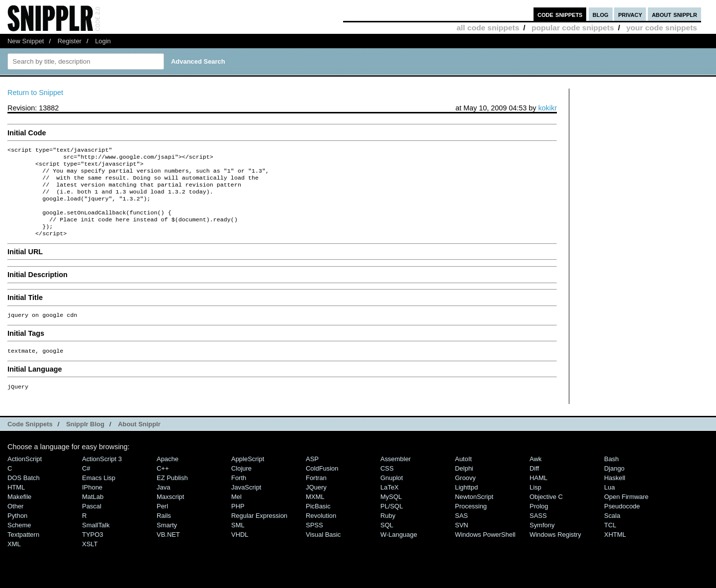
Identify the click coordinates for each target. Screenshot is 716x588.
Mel (236, 513)
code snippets (560, 14)
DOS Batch (24, 494)
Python (17, 532)
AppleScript (248, 475)
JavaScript (246, 503)
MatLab (93, 513)
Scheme (19, 541)
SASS (538, 532)
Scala (612, 532)
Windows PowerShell (485, 550)
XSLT (90, 560)
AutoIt (463, 475)
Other (15, 522)
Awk (536, 475)
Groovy (465, 494)
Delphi (464, 484)
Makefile (19, 513)
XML (14, 560)
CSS (387, 484)
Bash (612, 475)
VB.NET (168, 550)
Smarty (167, 541)
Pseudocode (622, 522)
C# (86, 484)
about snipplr (674, 14)
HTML (16, 503)
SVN (462, 541)
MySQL (391, 513)
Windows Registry (555, 550)
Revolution (321, 532)
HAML (538, 494)
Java (163, 503)
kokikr (547, 108)
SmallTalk (96, 541)
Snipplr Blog (85, 440)
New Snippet (26, 41)
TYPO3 (92, 550)
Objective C (546, 513)
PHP (238, 522)
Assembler (396, 475)
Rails (164, 532)
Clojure (241, 484)
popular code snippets (573, 28)
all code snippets (488, 28)
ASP (312, 475)
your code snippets (662, 28)
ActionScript (25, 475)
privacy (630, 14)
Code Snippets (30, 440)
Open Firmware (626, 513)
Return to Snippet (35, 93)
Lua (610, 503)
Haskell (615, 494)
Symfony (542, 541)
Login (103, 41)
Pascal (92, 522)
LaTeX (390, 503)
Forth (239, 494)
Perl (162, 522)
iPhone (92, 503)
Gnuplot (392, 494)
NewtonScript (474, 513)
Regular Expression (259, 532)
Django (614, 484)
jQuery (316, 503)
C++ (163, 484)
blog (601, 14)
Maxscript (170, 513)
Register (70, 41)
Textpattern (23, 550)
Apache (168, 475)
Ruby (388, 532)
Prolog (539, 522)
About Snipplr (139, 440)
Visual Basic (323, 550)
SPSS (314, 541)
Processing (471, 522)
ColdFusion (322, 484)
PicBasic (318, 522)
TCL (610, 541)
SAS (461, 532)
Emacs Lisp (99, 494)
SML (238, 541)
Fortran (316, 494)
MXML (315, 513)
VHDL (240, 550)
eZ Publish (172, 494)
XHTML (615, 550)
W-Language (399, 550)
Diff (534, 484)
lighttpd (466, 503)
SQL (387, 541)
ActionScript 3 (102, 475)
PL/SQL (392, 522)
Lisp (536, 503)
